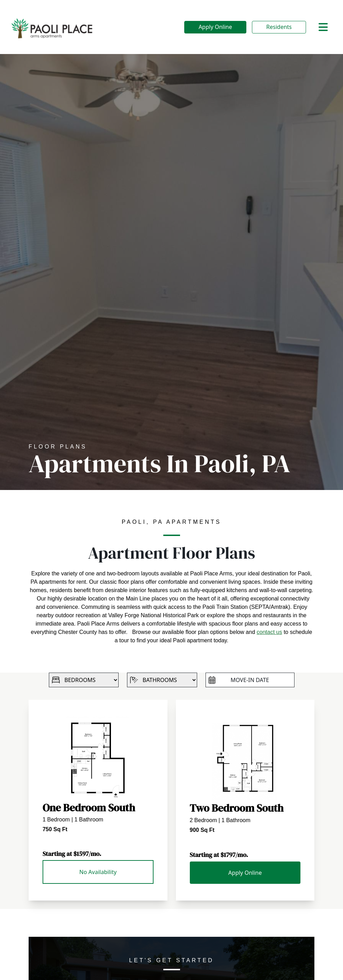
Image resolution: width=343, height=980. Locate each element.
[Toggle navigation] (323, 27)
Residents (279, 27)
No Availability (98, 872)
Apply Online (215, 27)
